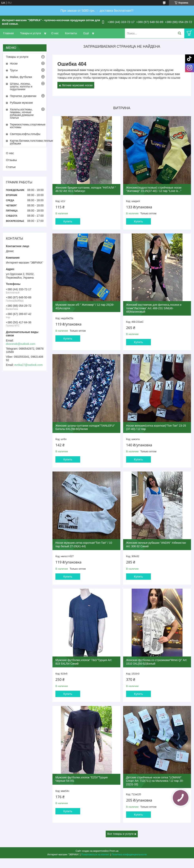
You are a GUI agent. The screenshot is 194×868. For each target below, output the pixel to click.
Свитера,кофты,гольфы (25, 134)
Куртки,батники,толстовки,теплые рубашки (28, 142)
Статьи (11, 167)
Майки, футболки (21, 77)
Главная (8, 33)
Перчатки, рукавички (23, 96)
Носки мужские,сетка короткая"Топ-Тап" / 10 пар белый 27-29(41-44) (84, 545)
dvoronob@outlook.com (21, 344)
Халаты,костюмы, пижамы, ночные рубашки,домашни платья (22, 114)
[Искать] (179, 33)
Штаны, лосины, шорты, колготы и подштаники (21, 86)
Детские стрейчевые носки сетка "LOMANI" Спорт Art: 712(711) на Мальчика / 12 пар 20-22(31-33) (155, 781)
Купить (68, 221)
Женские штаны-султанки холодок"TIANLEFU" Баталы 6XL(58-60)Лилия (85, 427)
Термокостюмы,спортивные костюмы (28, 126)
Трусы (14, 70)
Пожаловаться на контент (95, 855)
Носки (14, 64)
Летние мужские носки (77, 85)
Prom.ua (114, 851)
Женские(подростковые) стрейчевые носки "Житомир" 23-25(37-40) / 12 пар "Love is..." (154, 189)
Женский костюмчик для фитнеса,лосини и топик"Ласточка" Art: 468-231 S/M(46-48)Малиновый (154, 308)
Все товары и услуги (120, 834)
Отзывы (11, 160)
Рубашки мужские (21, 103)
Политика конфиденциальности (129, 855)
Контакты (71, 33)
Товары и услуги (30, 33)
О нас (55, 33)
